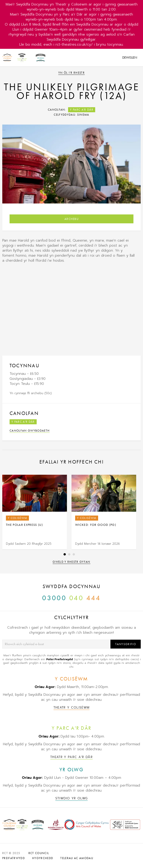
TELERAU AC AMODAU (77, 858)
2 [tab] (69, 554)
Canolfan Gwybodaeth (30, 431)
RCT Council (39, 853)
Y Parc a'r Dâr (82, 110)
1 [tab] (65, 554)
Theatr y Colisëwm (72, 708)
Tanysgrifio (126, 644)
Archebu (71, 219)
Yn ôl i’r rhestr (71, 73)
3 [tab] (74, 554)
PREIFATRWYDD (14, 858)
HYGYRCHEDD (43, 858)
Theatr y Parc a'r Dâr (71, 757)
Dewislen (130, 57)
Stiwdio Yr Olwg (72, 798)
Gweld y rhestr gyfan (71, 562)
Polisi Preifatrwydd (60, 659)
